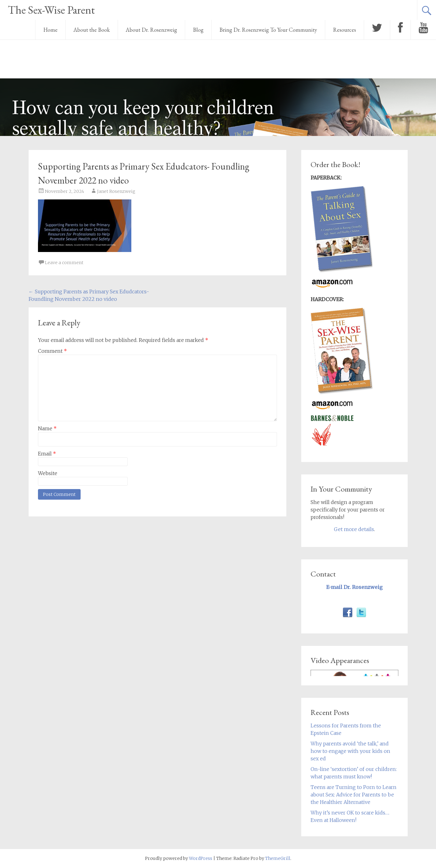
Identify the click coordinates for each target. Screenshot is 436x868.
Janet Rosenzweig (116, 191)
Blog (198, 30)
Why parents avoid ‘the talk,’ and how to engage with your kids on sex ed (350, 751)
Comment (52, 351)
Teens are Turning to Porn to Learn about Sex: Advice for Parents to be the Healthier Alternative (354, 795)
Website (48, 473)
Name (47, 428)
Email (47, 454)
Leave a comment (64, 263)
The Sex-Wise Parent (51, 10)
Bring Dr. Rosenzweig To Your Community (268, 30)
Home (50, 30)
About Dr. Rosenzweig (151, 30)
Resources (345, 30)
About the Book (92, 30)
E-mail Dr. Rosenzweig (354, 587)
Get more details (354, 529)
